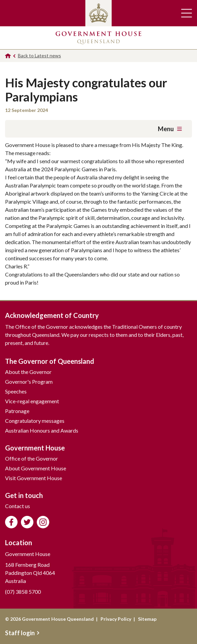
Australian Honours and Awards (42, 430)
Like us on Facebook (11, 522)
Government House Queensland (98, 38)
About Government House (36, 468)
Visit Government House (34, 478)
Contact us (18, 506)
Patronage (17, 411)
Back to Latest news (39, 55)
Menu (170, 129)
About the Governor (28, 372)
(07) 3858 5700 (23, 592)
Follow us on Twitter (27, 522)
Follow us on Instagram (43, 522)
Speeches (16, 391)
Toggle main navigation (187, 13)
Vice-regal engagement (32, 401)
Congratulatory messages (35, 421)
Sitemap (147, 619)
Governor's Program (29, 382)
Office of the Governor (32, 458)
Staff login (22, 633)
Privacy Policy (116, 619)
